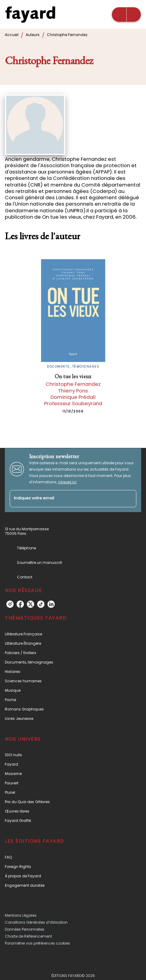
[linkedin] (51, 604)
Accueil (12, 35)
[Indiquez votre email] (65, 499)
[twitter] (31, 604)
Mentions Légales (21, 915)
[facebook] (20, 604)
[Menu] (126, 15)
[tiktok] (41, 604)
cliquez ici (67, 482)
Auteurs (33, 35)
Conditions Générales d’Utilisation (36, 922)
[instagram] (10, 604)
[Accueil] (30, 14)
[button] (73, 634)
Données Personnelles (25, 929)
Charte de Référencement (28, 936)
